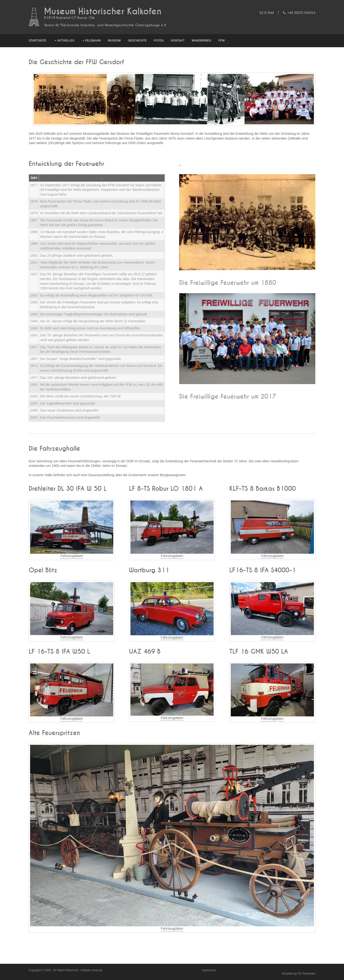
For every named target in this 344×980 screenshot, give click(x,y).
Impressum (209, 970)
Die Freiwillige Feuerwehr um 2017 (228, 397)
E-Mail (269, 13)
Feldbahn (93, 41)
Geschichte (137, 41)
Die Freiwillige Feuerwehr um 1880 (228, 283)
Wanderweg (202, 41)
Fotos (159, 41)
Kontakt (178, 41)
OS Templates (306, 974)
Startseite (38, 41)
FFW (222, 41)
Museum (114, 41)
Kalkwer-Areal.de (92, 970)
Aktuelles (66, 41)
